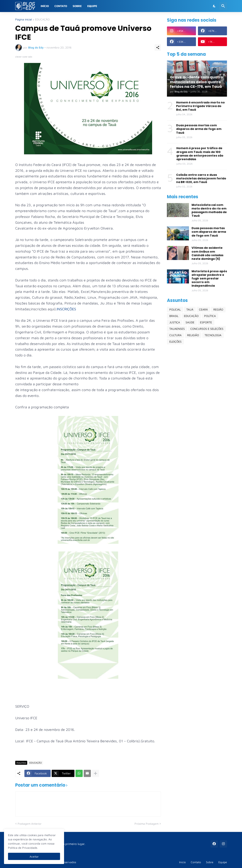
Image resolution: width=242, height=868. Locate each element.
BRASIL (174, 316)
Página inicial (24, 20)
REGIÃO (218, 309)
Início (45, 6)
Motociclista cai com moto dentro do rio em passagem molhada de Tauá (209, 210)
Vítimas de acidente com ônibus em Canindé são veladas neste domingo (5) (207, 253)
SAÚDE (190, 322)
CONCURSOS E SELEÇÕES (207, 329)
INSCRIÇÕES (66, 309)
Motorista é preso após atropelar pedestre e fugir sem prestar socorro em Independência (209, 279)
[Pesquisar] (223, 6)
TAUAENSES (177, 329)
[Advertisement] (197, 411)
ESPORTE (206, 322)
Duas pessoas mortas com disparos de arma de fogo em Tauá (199, 129)
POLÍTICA (210, 316)
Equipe (92, 6)
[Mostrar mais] (95, 773)
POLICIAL (175, 309)
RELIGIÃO (193, 335)
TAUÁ (190, 309)
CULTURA (175, 335)
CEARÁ (203, 309)
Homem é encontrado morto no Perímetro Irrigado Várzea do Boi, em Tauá (200, 106)
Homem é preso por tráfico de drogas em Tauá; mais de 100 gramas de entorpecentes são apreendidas (200, 154)
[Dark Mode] (214, 6)
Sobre (77, 6)
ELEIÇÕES (175, 341)
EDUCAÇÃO (42, 20)
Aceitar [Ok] (34, 856)
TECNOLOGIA (213, 335)
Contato (61, 6)
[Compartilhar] (158, 48)
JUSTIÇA (175, 322)
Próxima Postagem (147, 824)
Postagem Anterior (30, 824)
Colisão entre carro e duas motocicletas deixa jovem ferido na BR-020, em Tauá (201, 179)
